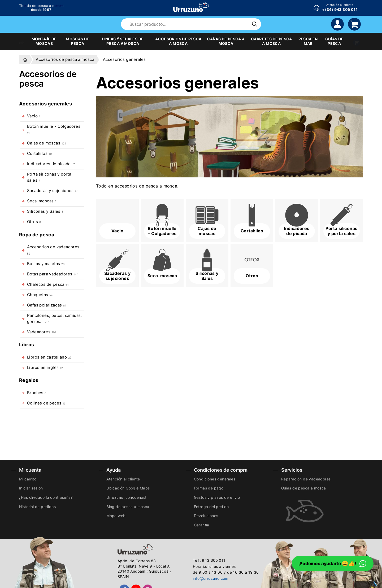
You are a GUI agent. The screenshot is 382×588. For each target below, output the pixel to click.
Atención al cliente (123, 479)
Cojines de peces (46, 403)
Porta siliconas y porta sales (49, 177)
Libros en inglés (45, 368)
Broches (37, 393)
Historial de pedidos (37, 507)
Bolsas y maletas (46, 264)
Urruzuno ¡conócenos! (126, 497)
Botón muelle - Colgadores (54, 129)
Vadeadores (42, 332)
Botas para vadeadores (53, 274)
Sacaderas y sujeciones (53, 191)
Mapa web (116, 516)
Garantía (202, 525)
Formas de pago (209, 488)
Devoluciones (206, 516)
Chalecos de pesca (48, 284)
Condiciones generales (215, 479)
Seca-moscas (42, 201)
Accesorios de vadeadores (53, 250)
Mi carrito (28, 479)
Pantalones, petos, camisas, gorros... (55, 319)
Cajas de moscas (47, 143)
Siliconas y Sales (46, 211)
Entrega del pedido (211, 507)
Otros (34, 222)
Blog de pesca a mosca (128, 507)
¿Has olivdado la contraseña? (46, 497)
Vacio (34, 116)
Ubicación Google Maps (128, 488)
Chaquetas (40, 295)
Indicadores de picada (51, 164)
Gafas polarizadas (47, 305)
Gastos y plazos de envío (217, 497)
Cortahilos (39, 154)
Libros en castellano (49, 357)
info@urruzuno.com (211, 578)
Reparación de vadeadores (306, 479)
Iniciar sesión (31, 488)
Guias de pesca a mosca (304, 488)
